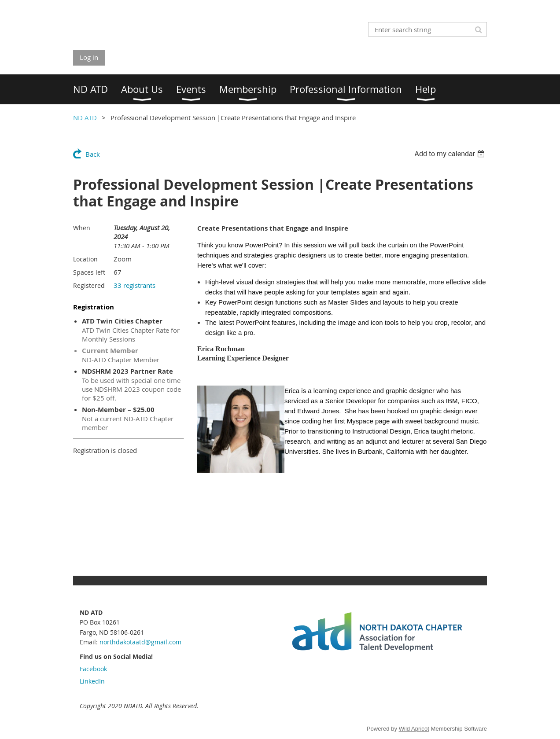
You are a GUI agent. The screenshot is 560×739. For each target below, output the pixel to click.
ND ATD (85, 118)
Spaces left (89, 272)
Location (85, 259)
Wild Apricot (414, 729)
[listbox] (451, 154)
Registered (89, 285)
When (82, 228)
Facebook (93, 669)
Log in (89, 57)
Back (93, 154)
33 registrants (134, 285)
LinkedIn (92, 681)
